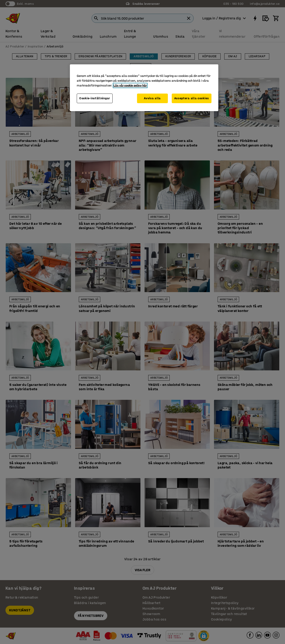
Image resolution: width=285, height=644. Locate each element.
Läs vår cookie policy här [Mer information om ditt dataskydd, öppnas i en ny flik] (130, 85)
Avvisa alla (152, 98)
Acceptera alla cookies (192, 98)
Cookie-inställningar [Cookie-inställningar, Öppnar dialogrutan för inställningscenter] (95, 98)
